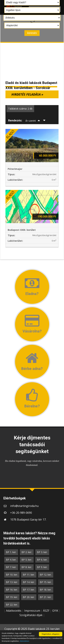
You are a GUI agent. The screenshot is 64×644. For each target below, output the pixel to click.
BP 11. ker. (29, 575)
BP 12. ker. (46, 575)
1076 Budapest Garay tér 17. (28, 519)
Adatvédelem (24, 641)
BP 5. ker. (27, 560)
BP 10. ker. (12, 575)
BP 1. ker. (11, 552)
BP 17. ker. (29, 590)
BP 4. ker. (11, 560)
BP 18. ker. (46, 590)
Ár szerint (31, 121)
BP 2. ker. (27, 552)
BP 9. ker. (42, 567)
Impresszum (32, 611)
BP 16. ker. (12, 590)
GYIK (55, 611)
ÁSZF (46, 611)
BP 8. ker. (27, 567)
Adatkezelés (14, 611)
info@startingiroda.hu (24, 506)
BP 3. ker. (42, 552)
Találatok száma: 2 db (20, 109)
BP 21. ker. (46, 597)
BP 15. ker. (46, 582)
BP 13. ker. (12, 582)
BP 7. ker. (11, 567)
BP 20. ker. (29, 597)
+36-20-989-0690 (21, 513)
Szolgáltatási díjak (31, 615)
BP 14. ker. (29, 582)
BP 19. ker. (12, 597)
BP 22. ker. (12, 605)
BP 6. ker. (42, 560)
